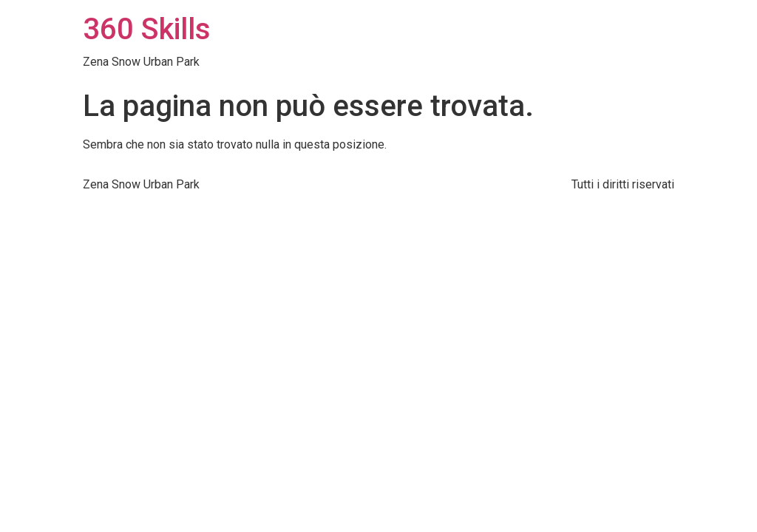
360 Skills (147, 29)
